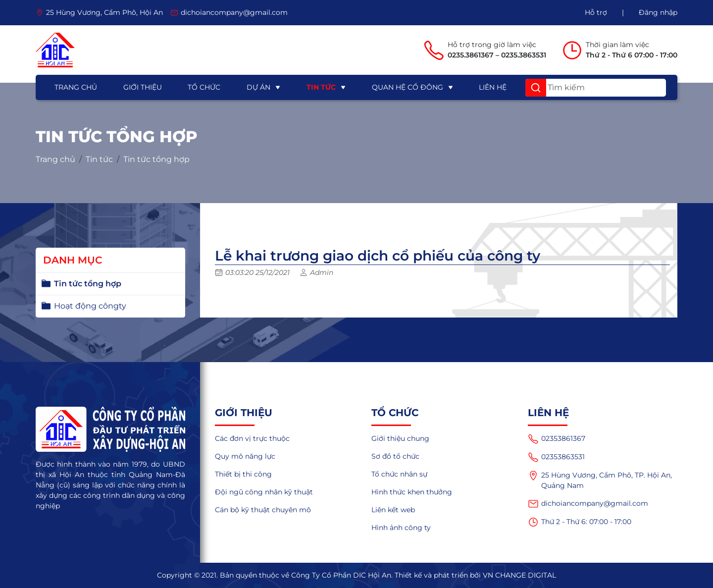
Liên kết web (393, 510)
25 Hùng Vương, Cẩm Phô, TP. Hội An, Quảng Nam (600, 480)
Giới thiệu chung (400, 438)
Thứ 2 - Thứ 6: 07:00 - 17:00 (580, 522)
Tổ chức (204, 87)
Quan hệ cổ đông (407, 87)
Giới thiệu (143, 87)
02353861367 (557, 439)
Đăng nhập (658, 12)
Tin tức (321, 87)
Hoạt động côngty (90, 306)
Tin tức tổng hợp (156, 160)
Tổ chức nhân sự (399, 474)
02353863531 (556, 457)
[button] (536, 88)
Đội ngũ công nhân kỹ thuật (264, 492)
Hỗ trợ (596, 12)
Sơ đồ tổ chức (395, 456)
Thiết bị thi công (243, 474)
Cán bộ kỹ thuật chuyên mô (263, 510)
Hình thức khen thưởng (412, 492)
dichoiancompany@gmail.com (588, 504)
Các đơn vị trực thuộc (252, 438)
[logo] (55, 50)
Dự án (258, 87)
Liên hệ (493, 87)
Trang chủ (76, 87)
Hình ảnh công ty (401, 528)
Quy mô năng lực (245, 456)
